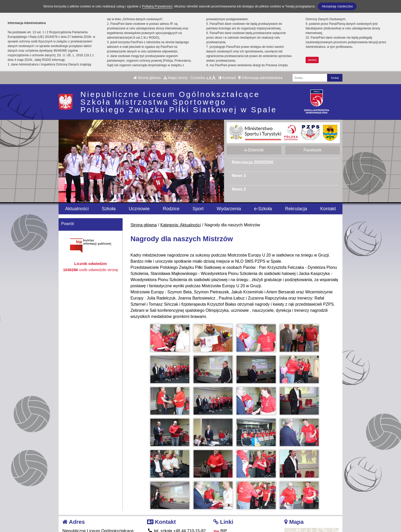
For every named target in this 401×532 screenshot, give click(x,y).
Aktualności (77, 209)
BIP (220, 494)
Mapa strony (176, 78)
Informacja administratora (260, 78)
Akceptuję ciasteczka (337, 6)
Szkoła (109, 209)
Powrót (68, 224)
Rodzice (171, 209)
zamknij (312, 60)
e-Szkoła (263, 209)
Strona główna (147, 78)
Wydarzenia (229, 209)
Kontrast (227, 78)
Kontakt (328, 209)
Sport (198, 209)
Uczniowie (139, 209)
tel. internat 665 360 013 (173, 500)
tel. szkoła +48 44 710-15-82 (176, 494)
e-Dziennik (254, 150)
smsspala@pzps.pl (168, 506)
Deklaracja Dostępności (238, 520)
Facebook (313, 150)
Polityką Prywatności (157, 6)
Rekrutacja (296, 209)
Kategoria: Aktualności (181, 225)
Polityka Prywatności (236, 513)
